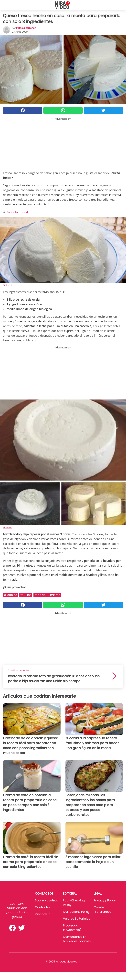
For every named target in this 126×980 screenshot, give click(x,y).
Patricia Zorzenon (26, 28)
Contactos (43, 907)
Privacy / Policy (105, 900)
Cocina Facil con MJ (18, 212)
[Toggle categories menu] (6, 5)
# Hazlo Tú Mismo (47, 595)
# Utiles (26, 595)
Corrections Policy (76, 912)
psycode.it (42, 914)
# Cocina (10, 595)
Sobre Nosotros (46, 900)
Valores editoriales (77, 919)
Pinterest (7, 285)
